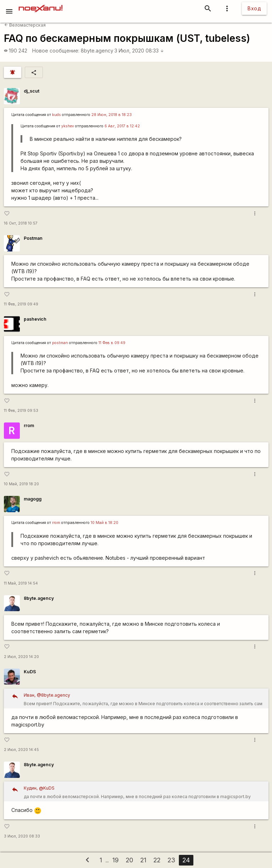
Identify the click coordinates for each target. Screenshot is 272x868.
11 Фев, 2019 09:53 (21, 411)
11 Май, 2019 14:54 (21, 583)
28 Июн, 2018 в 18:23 (112, 115)
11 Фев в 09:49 (112, 343)
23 (171, 860)
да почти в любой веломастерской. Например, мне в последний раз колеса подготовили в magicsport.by (144, 792)
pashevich (35, 319)
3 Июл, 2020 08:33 (139, 51)
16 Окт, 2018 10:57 (21, 223)
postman (60, 343)
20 (129, 860)
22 (157, 860)
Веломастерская (25, 25)
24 (186, 860)
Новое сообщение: (56, 51)
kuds (56, 115)
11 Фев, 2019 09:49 (21, 304)
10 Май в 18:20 (104, 523)
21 (143, 860)
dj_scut (32, 91)
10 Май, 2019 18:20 (21, 484)
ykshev (68, 126)
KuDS (30, 672)
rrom (29, 425)
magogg (33, 499)
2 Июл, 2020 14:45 (21, 750)
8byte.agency (97, 51)
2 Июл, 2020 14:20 (21, 657)
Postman (33, 238)
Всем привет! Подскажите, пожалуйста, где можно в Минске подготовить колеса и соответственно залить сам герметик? (144, 700)
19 (115, 860)
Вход (254, 8)
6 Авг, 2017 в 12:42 (122, 126)
